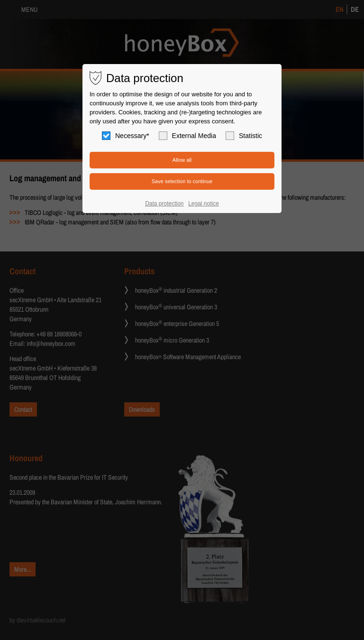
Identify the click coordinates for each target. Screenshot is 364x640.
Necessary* (126, 136)
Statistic (244, 136)
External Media (187, 136)
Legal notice (204, 204)
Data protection (164, 204)
